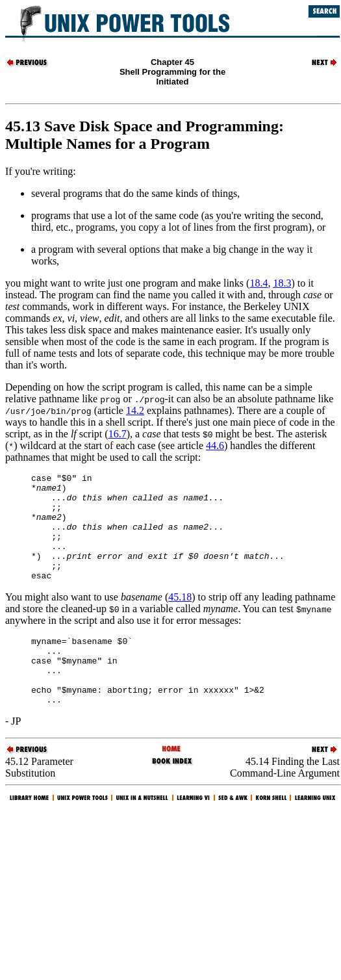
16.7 (118, 434)
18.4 (259, 283)
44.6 (215, 445)
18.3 (282, 283)
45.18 (180, 618)
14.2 (135, 410)
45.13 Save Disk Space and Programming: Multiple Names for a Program (145, 135)
